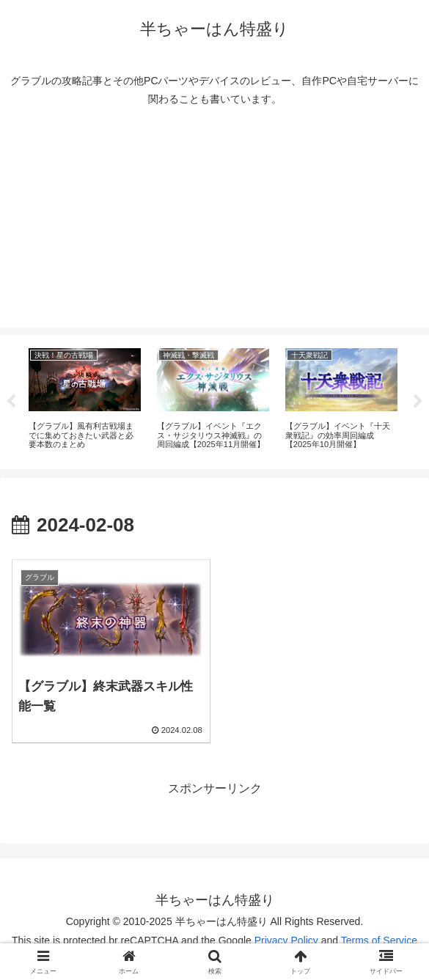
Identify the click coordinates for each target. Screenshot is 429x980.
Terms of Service (379, 940)
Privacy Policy (286, 940)
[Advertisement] (214, 225)
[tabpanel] (85, 399)
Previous (11, 402)
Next (418, 402)
